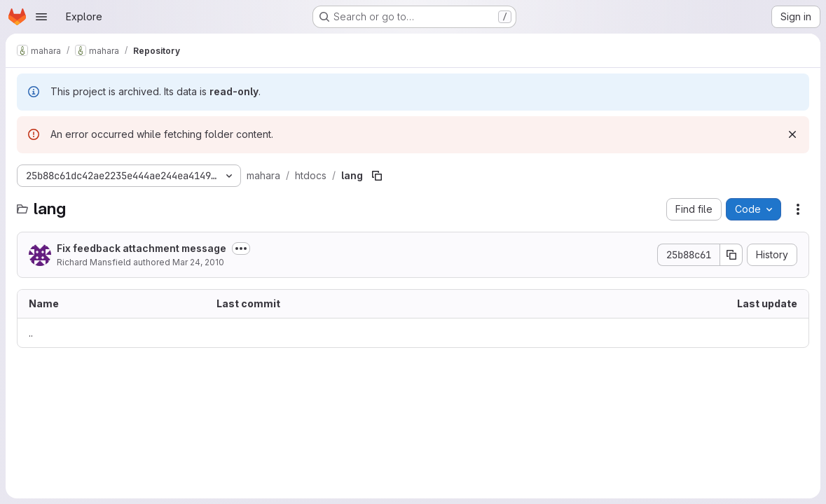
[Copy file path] (377, 176)
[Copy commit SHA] (731, 255)
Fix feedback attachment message (142, 248)
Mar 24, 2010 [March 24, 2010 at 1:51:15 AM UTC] (198, 262)
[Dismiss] (792, 134)
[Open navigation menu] (41, 17)
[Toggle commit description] (241, 248)
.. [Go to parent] (31, 333)
